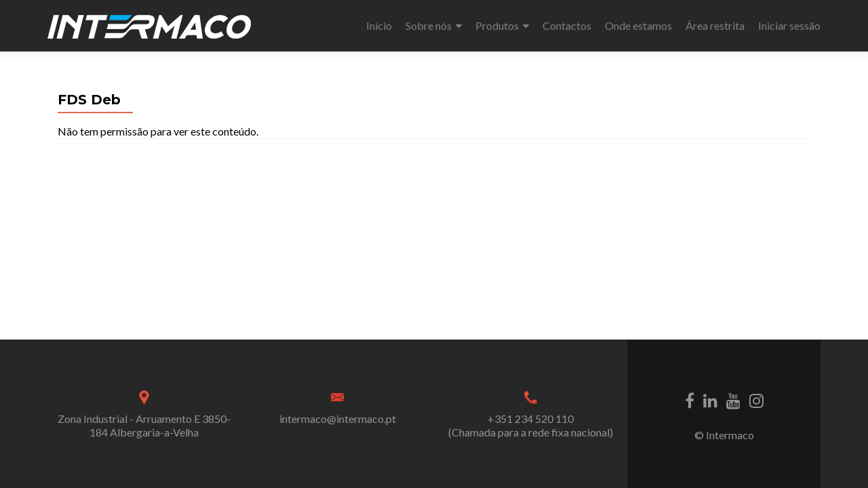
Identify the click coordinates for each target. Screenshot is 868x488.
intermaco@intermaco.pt (338, 419)
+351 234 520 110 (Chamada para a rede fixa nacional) (531, 425)
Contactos (567, 25)
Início (379, 25)
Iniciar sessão (789, 25)
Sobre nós (429, 25)
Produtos (497, 25)
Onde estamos (638, 25)
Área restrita (715, 25)
